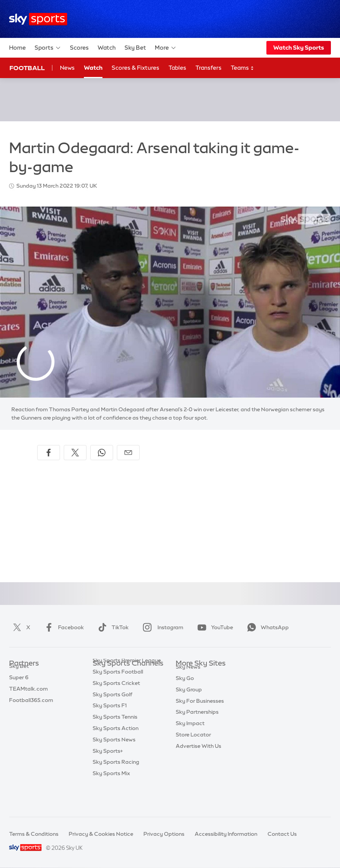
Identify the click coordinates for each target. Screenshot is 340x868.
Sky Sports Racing (116, 788)
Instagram (161, 627)
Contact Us (282, 834)
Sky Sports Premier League (127, 686)
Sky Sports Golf (113, 720)
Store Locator (193, 754)
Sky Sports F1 (110, 731)
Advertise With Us (198, 765)
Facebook (63, 627)
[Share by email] (128, 453)
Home (17, 48)
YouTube (214, 627)
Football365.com (31, 709)
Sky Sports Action (116, 754)
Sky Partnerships (197, 731)
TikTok (112, 627)
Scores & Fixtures (135, 68)
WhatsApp (266, 627)
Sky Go (185, 697)
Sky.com (187, 675)
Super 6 (19, 686)
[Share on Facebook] (49, 453)
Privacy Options (164, 834)
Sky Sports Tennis (115, 743)
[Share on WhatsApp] (102, 453)
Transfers (209, 68)
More (166, 48)
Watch (107, 48)
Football (27, 68)
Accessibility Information (226, 834)
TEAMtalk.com (28, 697)
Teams (242, 68)
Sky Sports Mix (111, 799)
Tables (177, 68)
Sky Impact (190, 743)
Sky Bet (135, 48)
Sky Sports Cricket (116, 709)
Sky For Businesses (200, 720)
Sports (48, 48)
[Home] (38, 19)
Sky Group (189, 709)
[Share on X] (75, 453)
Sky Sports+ (108, 777)
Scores (79, 48)
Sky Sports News (114, 765)
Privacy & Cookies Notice (101, 834)
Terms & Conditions (34, 834)
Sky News (188, 686)
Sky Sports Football (118, 697)
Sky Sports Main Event (121, 675)
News (67, 68)
